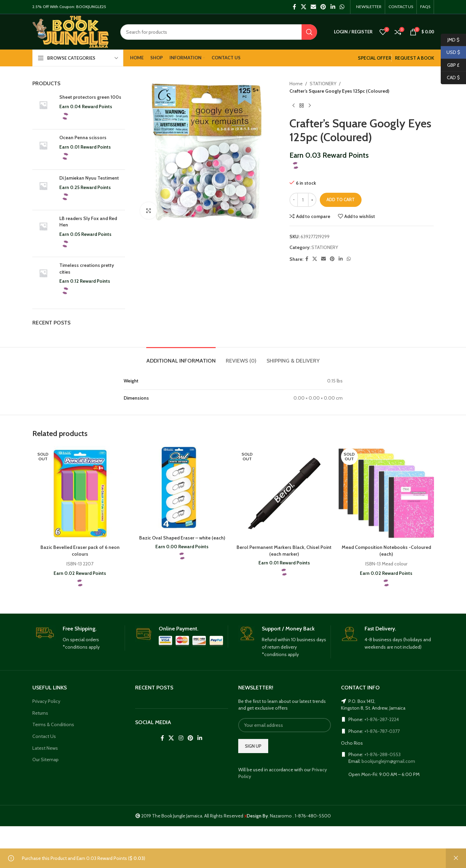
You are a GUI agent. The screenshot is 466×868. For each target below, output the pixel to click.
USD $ (451, 52)
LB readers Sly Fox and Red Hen (88, 222)
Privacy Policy (46, 701)
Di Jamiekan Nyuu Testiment (89, 178)
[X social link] (303, 7)
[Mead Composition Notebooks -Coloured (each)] (386, 493)
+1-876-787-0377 (382, 731)
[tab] (181, 357)
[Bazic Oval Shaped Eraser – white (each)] (182, 489)
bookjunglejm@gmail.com (388, 761)
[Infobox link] (79, 638)
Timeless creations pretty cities (87, 269)
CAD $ (450, 78)
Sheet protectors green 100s (90, 97)
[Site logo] (71, 31)
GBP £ (450, 65)
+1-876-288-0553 (382, 754)
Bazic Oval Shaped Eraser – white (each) (182, 538)
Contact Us (44, 736)
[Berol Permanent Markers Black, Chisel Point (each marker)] (284, 493)
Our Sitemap (45, 759)
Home (296, 84)
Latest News (45, 748)
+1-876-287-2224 (382, 719)
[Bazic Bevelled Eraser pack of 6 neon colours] (80, 493)
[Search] (219, 32)
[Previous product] (293, 106)
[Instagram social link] (181, 738)
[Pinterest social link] (323, 7)
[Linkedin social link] (333, 7)
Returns (40, 713)
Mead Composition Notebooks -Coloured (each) (386, 551)
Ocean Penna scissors (83, 137)
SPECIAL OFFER (375, 58)
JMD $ (450, 40)
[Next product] (310, 106)
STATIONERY (323, 84)
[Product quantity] (303, 200)
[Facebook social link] (295, 7)
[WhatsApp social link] (342, 7)
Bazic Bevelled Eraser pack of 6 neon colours (80, 551)
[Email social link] (313, 7)
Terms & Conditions (53, 724)
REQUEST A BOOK (414, 58)
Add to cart (341, 199)
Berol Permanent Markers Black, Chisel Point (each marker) (284, 551)
